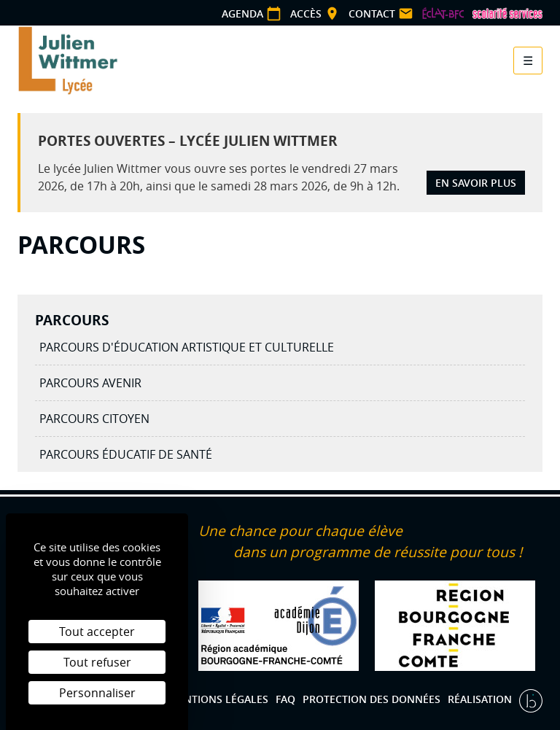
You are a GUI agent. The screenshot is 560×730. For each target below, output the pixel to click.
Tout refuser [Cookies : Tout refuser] (97, 662)
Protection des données (372, 699)
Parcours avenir (90, 383)
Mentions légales (218, 699)
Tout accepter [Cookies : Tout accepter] (97, 632)
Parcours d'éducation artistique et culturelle (187, 347)
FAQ (285, 699)
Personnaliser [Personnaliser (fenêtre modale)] (97, 693)
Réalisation (481, 699)
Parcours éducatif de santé (126, 454)
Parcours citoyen (94, 419)
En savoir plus (476, 183)
